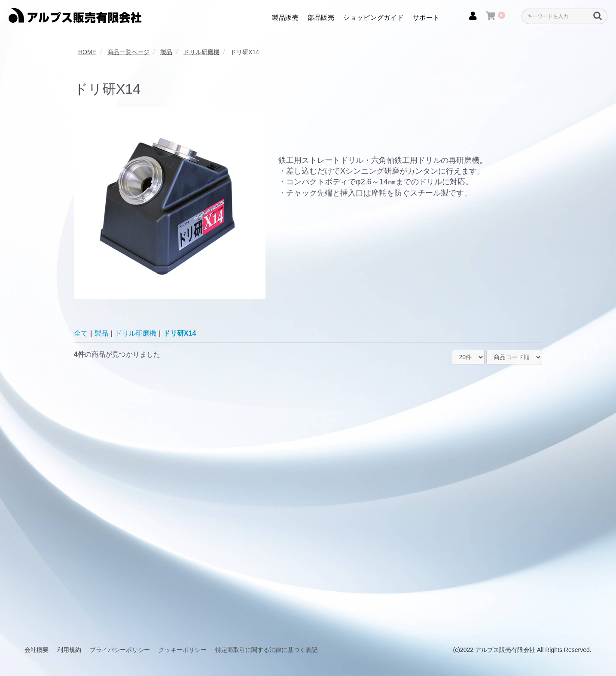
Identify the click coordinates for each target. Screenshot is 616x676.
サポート (426, 17)
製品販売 (285, 17)
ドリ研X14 (180, 333)
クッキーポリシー (183, 650)
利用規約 (69, 650)
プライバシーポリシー (120, 650)
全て (81, 333)
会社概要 (37, 650)
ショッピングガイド (374, 17)
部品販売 (321, 17)
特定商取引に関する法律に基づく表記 (266, 650)
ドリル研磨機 (136, 333)
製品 (101, 333)
